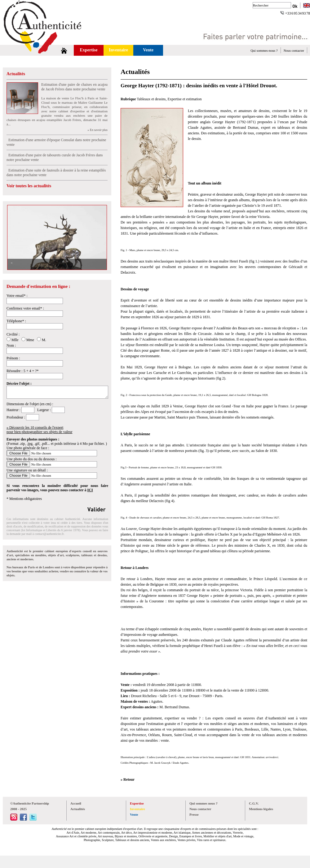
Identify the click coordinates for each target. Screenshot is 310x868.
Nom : (11, 345)
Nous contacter (294, 50)
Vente (148, 50)
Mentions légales (261, 809)
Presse (194, 814)
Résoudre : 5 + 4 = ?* (23, 371)
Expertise (89, 50)
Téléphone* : (16, 321)
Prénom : (13, 358)
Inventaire (118, 50)
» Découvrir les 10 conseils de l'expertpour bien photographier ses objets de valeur (40, 430)
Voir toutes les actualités (29, 186)
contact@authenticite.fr (49, 534)
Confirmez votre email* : (25, 308)
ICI (90, 490)
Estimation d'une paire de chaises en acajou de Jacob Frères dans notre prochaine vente (74, 87)
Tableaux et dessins (151, 99)
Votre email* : (17, 296)
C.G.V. (254, 803)
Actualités (16, 74)
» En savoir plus (97, 130)
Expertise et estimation (185, 99)
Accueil (76, 803)
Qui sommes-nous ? (264, 50)
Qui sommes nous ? (204, 803)
